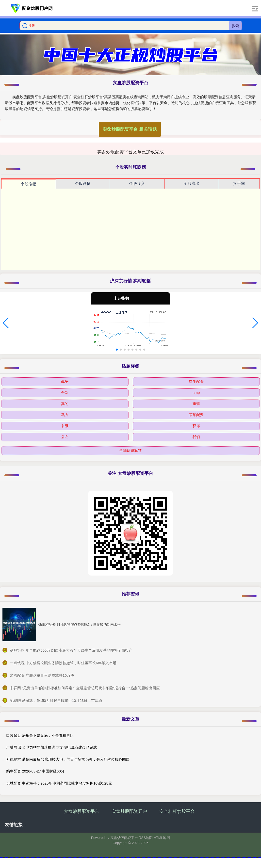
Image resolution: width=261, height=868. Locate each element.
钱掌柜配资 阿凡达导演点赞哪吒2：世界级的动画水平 (80, 625)
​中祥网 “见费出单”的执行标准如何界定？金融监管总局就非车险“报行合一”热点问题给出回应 (85, 688)
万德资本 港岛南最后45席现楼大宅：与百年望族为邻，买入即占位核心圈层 (68, 759)
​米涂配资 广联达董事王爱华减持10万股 (42, 675)
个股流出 (192, 184)
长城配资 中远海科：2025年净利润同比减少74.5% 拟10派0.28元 (59, 783)
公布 (65, 437)
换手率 (239, 184)
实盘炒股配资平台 (82, 811)
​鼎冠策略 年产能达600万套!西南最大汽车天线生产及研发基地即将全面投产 (71, 650)
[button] (6, 323)
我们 (196, 437)
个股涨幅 (29, 184)
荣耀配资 (196, 415)
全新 (65, 393)
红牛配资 (196, 381)
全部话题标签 (130, 450)
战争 (65, 381)
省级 (65, 426)
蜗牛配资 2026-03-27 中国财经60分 (35, 771)
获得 (196, 426)
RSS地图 (146, 838)
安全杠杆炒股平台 (177, 811)
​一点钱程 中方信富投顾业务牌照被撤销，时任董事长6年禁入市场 (63, 663)
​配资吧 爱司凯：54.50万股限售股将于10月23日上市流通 (56, 700)
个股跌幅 (83, 184)
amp (196, 393)
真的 (65, 404)
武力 (65, 415)
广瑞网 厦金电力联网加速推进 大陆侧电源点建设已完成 (51, 747)
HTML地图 (162, 838)
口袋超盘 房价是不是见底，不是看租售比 (40, 735)
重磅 (196, 404)
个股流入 (137, 184)
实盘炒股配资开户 (129, 811)
